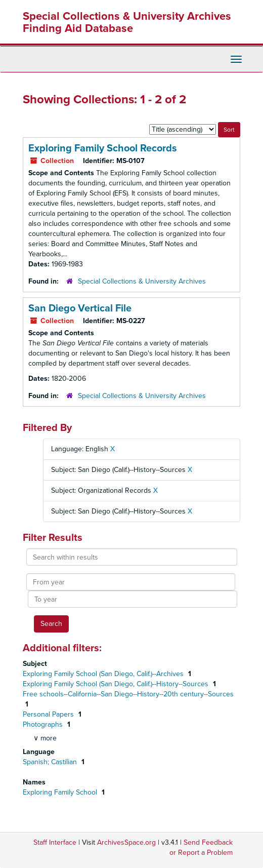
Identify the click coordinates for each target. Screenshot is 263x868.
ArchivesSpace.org (126, 842)
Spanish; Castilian (51, 762)
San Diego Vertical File (80, 308)
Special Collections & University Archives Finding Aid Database (127, 22)
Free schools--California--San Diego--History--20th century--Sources (128, 694)
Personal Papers (49, 714)
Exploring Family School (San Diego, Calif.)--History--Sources (117, 684)
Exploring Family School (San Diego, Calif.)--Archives (104, 674)
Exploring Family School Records (103, 148)
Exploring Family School (61, 792)
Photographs (44, 724)
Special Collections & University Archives (142, 281)
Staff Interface (55, 842)
